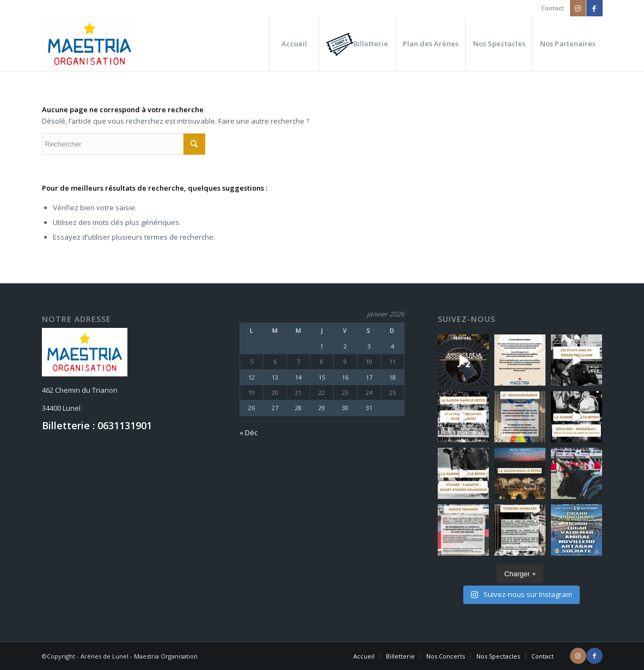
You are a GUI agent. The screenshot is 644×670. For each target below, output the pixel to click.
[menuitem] (550, 8)
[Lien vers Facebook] (594, 8)
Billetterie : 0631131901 (97, 425)
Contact (553, 8)
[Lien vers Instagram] (578, 8)
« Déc (249, 433)
